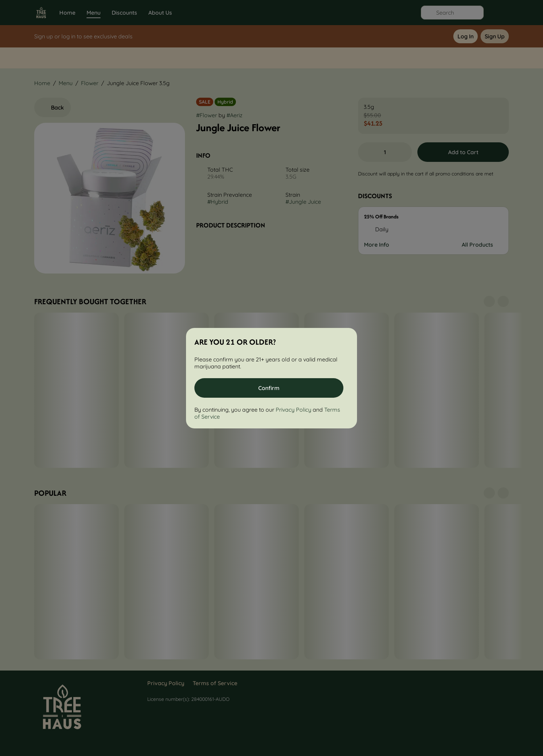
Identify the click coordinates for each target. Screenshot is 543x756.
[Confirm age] (269, 388)
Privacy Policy (293, 410)
